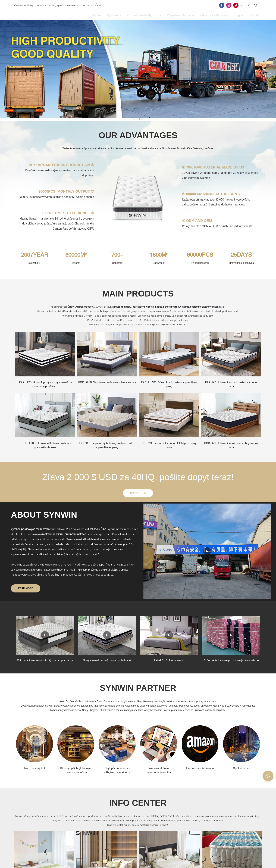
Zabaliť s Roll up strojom (169, 663)
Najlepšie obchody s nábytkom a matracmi (117, 773)
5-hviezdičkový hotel (34, 771)
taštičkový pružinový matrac (148, 307)
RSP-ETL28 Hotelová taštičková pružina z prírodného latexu (45, 447)
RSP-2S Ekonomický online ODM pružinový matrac (169, 447)
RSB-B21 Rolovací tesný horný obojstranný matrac (231, 447)
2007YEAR (35, 255)
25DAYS (241, 255)
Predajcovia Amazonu (200, 771)
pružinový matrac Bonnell (172, 148)
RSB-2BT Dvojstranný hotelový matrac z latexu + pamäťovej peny (107, 447)
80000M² (76, 255)
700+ (117, 255)
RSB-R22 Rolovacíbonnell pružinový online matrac (231, 385)
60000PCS (200, 255)
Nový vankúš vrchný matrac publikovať (107, 663)
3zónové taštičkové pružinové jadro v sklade (231, 663)
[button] (134, 119)
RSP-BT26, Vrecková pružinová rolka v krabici (107, 384)
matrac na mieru (123, 307)
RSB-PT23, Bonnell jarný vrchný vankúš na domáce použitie (45, 384)
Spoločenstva (242, 771)
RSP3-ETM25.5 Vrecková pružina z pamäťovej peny (169, 385)
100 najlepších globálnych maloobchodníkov (76, 773)
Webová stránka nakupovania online (159, 773)
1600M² (159, 255)
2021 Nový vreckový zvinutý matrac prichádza (45, 663)
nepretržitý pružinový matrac (205, 307)
